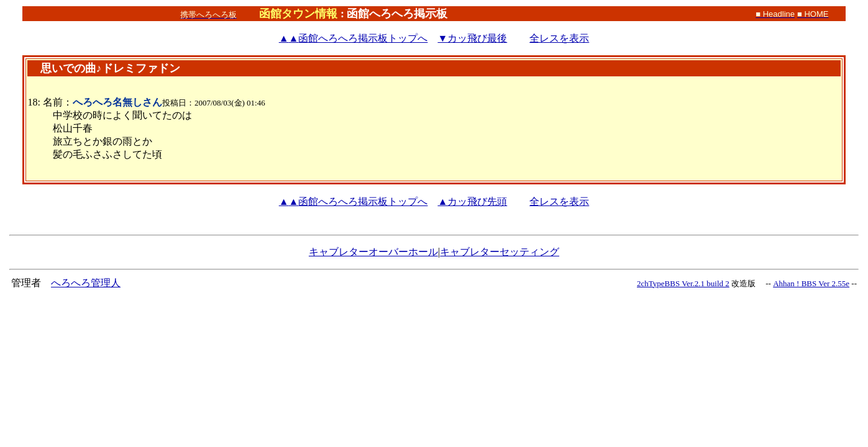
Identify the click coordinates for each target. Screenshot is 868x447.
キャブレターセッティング (500, 252)
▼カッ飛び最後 (472, 38)
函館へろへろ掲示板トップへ (354, 38)
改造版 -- (751, 283)
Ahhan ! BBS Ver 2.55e (811, 283)
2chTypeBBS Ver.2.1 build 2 (683, 283)
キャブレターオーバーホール (373, 252)
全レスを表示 (559, 38)
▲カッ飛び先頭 (472, 201)
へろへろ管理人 (86, 283)
